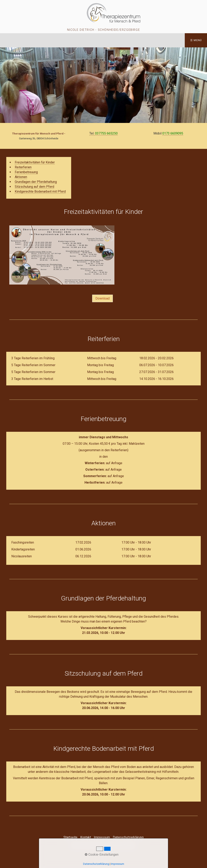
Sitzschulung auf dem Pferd (34, 187)
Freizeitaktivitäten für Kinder (35, 162)
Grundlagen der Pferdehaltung (36, 182)
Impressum (102, 837)
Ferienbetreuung (26, 172)
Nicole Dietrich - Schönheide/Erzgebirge (103, 30)
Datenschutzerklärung (128, 837)
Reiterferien (23, 167)
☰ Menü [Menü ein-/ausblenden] (196, 40)
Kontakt (86, 837)
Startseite (70, 837)
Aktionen (21, 177)
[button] (102, 298)
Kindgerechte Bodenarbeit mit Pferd (40, 191)
